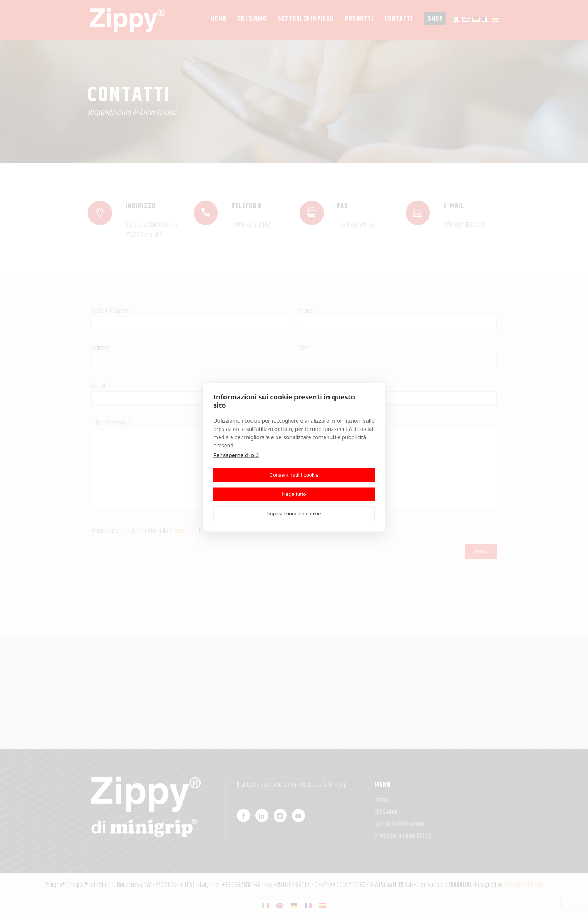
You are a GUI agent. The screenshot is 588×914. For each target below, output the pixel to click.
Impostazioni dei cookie (294, 514)
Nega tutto (294, 494)
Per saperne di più (236, 455)
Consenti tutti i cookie (294, 475)
